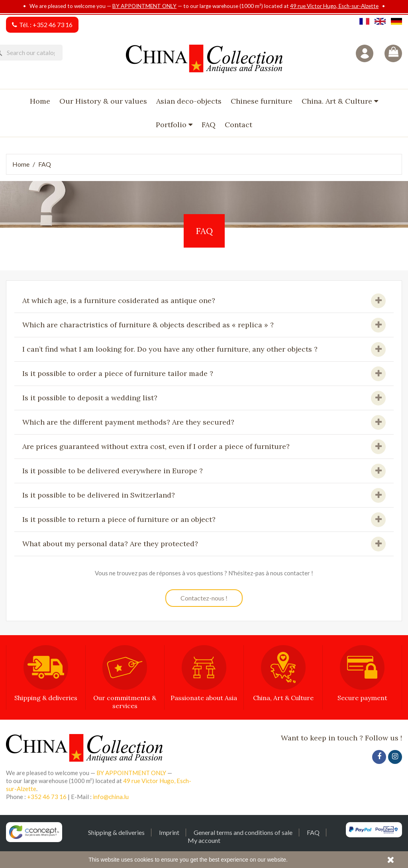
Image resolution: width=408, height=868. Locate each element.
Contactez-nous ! (204, 598)
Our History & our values (103, 101)
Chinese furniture (262, 101)
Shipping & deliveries (116, 832)
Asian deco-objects (189, 101)
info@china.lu (111, 797)
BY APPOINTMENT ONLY (144, 6)
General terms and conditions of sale (243, 832)
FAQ (209, 125)
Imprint (169, 832)
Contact (238, 125)
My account (204, 840)
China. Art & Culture (338, 101)
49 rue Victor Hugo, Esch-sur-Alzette (334, 6)
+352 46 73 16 (53, 25)
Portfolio (172, 125)
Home (40, 101)
